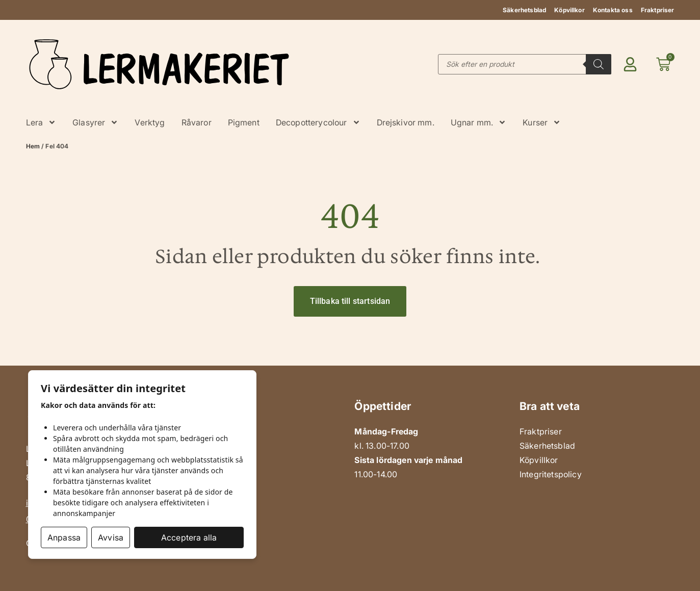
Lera (41, 122)
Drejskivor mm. (406, 122)
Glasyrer (95, 122)
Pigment (244, 122)
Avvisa (111, 537)
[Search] (599, 64)
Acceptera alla (189, 537)
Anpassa (64, 537)
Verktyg (150, 122)
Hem (33, 146)
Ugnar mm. (478, 122)
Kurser (542, 122)
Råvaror (197, 122)
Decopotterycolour (318, 122)
